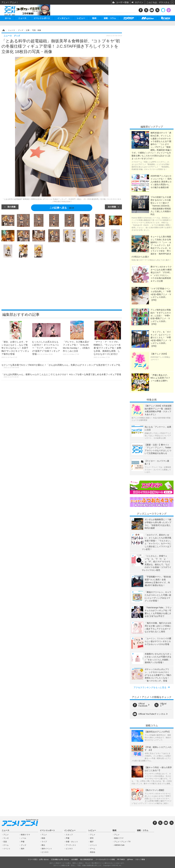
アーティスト (71, 845)
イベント (7, 849)
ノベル (23, 838)
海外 (23, 849)
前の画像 (12, 207)
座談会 (93, 852)
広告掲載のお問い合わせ (60, 859)
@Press (130, 859)
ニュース (22, 18)
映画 (43, 838)
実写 (92, 838)
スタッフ (69, 835)
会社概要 (75, 859)
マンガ (6, 838)
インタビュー (63, 18)
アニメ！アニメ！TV (122, 842)
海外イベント (47, 849)
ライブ (44, 842)
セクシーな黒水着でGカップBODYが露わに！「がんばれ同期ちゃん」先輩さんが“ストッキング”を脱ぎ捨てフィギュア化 (61, 366)
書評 (92, 842)
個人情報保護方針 (87, 859)
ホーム (8, 18)
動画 (94, 18)
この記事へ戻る (62, 208)
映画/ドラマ (25, 835)
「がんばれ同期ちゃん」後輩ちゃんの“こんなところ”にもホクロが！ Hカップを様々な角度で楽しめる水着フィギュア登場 (61, 375)
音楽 (5, 842)
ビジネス (45, 852)
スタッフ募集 (140, 859)
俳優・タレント (72, 842)
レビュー (81, 18)
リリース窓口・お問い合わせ (38, 859)
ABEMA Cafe (119, 845)
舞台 (43, 845)
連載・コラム (110, 18)
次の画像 (112, 207)
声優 (23, 842)
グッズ (23, 845)
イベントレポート (42, 18)
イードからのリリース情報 (105, 859)
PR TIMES (121, 859)
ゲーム (6, 845)
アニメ (6, 835)
